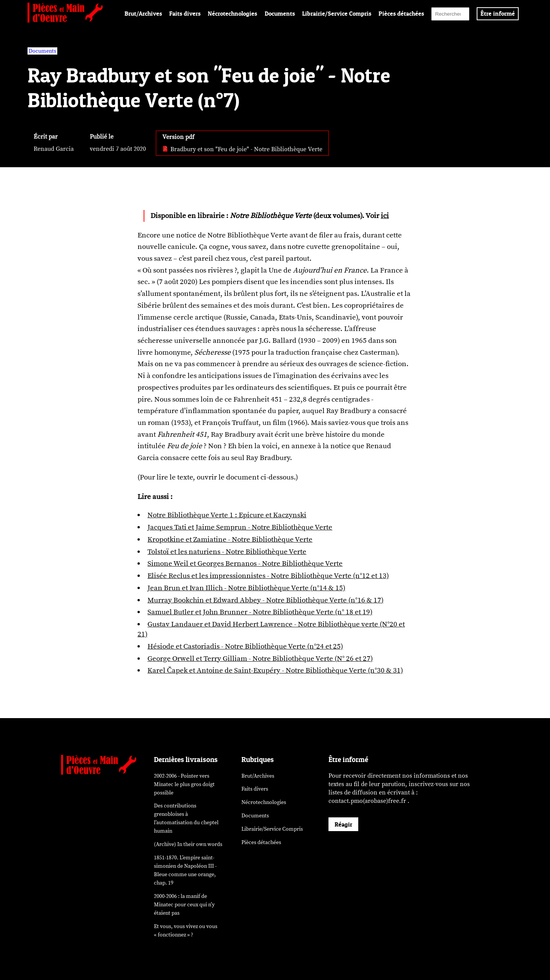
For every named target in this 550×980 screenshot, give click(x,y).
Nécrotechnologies (232, 13)
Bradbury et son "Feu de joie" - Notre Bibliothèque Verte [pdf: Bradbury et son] (242, 149)
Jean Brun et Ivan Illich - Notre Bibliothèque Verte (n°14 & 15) (246, 588)
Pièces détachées (401, 13)
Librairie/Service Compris (337, 13)
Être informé (498, 13)
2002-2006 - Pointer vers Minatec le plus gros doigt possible (184, 784)
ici (385, 216)
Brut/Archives (143, 13)
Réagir (343, 824)
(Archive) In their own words (188, 844)
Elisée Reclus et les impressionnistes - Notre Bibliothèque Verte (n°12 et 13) (268, 576)
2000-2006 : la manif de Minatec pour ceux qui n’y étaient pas (184, 905)
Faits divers (185, 13)
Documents (280, 13)
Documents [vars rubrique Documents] (42, 51)
